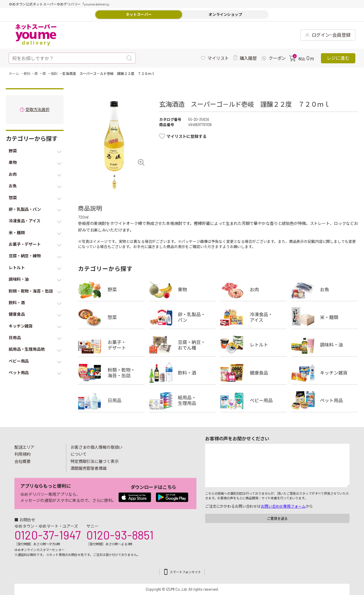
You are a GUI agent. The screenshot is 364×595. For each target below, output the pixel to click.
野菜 (111, 289)
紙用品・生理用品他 (182, 400)
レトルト (253, 345)
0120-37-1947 (48, 535)
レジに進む (338, 58)
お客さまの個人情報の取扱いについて (96, 451)
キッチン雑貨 (324, 373)
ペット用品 (324, 400)
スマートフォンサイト (185, 572)
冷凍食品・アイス (253, 317)
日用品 (111, 400)
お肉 (253, 289)
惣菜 (111, 317)
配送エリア (24, 447)
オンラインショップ (225, 14)
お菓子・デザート (111, 345)
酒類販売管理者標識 (89, 468)
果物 (182, 289)
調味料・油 (324, 345)
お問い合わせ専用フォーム (283, 506)
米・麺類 (324, 317)
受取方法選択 (37, 110)
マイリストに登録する (186, 136)
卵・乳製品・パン (182, 317)
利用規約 (23, 454)
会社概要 (23, 461)
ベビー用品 (253, 400)
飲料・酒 (182, 373)
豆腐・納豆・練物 (182, 345)
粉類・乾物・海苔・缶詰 (111, 373)
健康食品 (253, 373)
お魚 (324, 289)
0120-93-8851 (120, 535)
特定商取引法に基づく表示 (94, 461)
